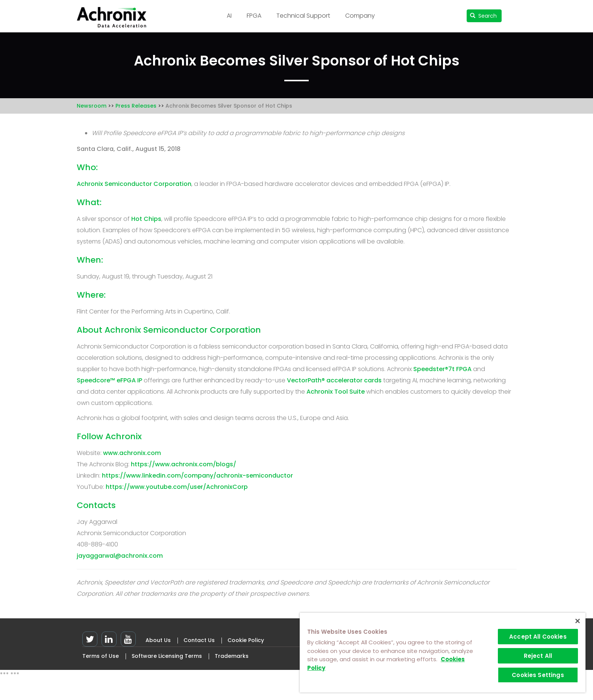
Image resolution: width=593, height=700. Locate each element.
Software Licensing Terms (167, 656)
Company (360, 16)
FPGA (254, 16)
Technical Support (303, 16)
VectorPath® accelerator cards (334, 380)
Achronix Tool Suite (336, 392)
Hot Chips (146, 219)
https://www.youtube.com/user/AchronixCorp (177, 487)
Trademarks (232, 656)
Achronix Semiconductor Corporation (134, 184)
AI (229, 16)
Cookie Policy (246, 640)
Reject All (538, 656)
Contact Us (199, 640)
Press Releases (136, 106)
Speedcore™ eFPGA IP (109, 380)
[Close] (578, 621)
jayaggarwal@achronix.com (120, 556)
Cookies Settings (538, 675)
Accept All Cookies (538, 637)
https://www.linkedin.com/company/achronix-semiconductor (197, 476)
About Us (158, 640)
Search (483, 16)
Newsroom (92, 106)
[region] (443, 653)
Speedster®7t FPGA (442, 369)
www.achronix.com (132, 453)
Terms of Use (101, 656)
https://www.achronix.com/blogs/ (184, 464)
